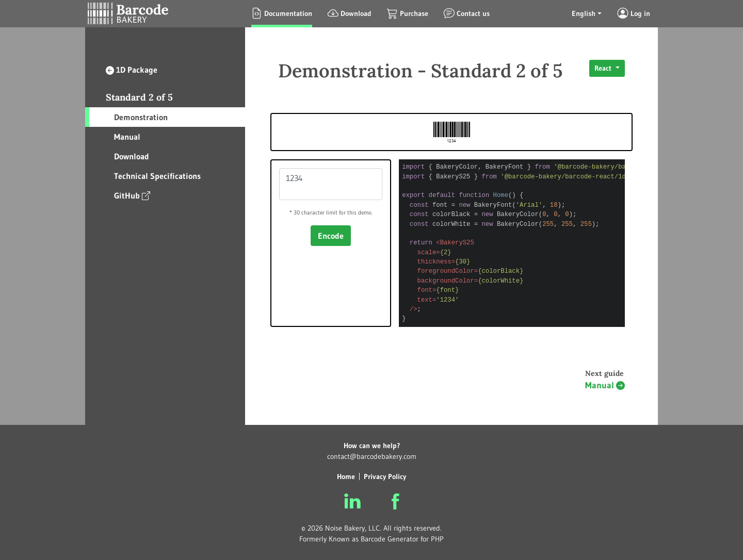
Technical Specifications (157, 176)
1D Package (132, 70)
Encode (331, 236)
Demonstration (141, 117)
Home (346, 476)
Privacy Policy (385, 476)
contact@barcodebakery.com (372, 456)
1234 (331, 184)
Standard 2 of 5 (139, 97)
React (604, 68)
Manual (127, 137)
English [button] (584, 13)
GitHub (132, 195)
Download (132, 156)
